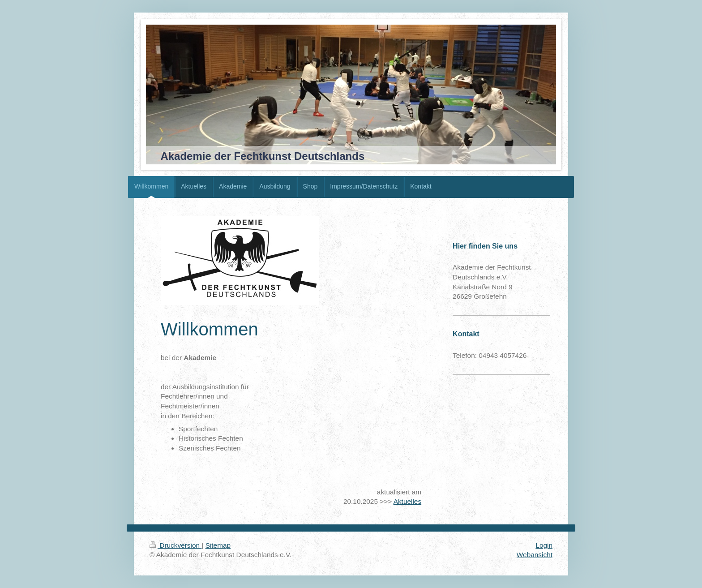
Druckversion (175, 545)
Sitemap (218, 545)
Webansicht (535, 555)
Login (544, 545)
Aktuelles (407, 501)
